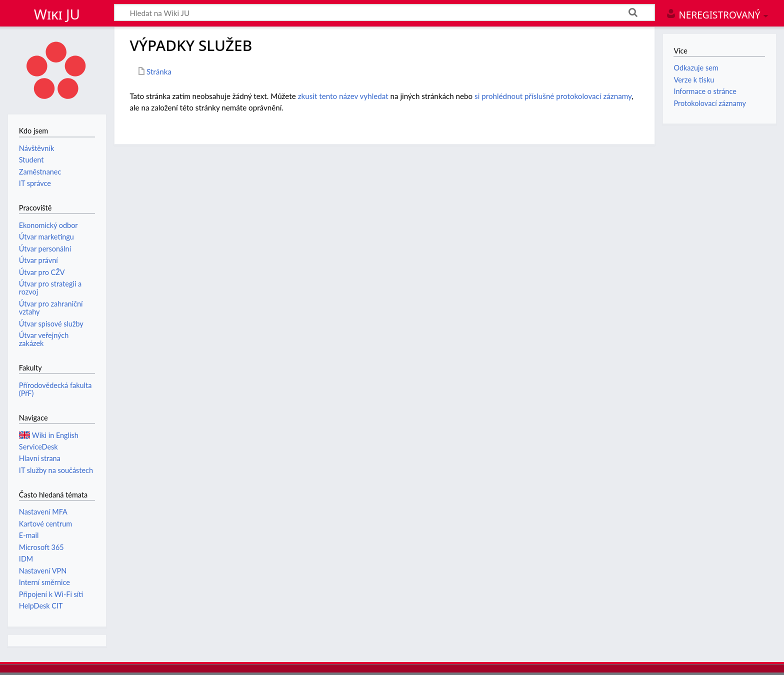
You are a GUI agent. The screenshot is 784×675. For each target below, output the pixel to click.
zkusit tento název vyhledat (343, 96)
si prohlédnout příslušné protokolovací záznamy (553, 96)
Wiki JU (57, 14)
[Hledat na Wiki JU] (384, 12)
